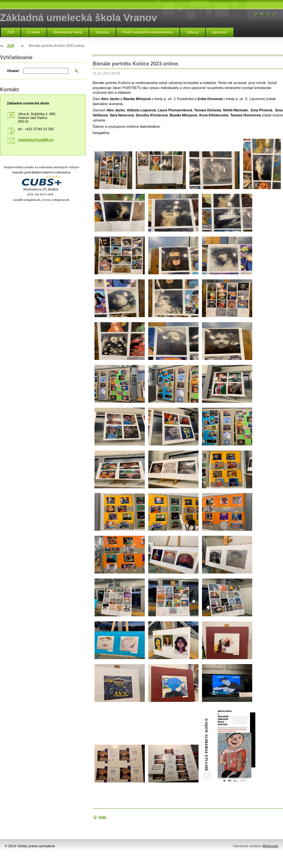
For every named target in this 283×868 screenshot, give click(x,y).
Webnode (270, 846)
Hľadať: (14, 71)
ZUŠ (11, 32)
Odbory (193, 32)
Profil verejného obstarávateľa (148, 32)
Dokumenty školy (68, 32)
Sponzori (220, 32)
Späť (102, 817)
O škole (34, 32)
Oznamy (102, 32)
